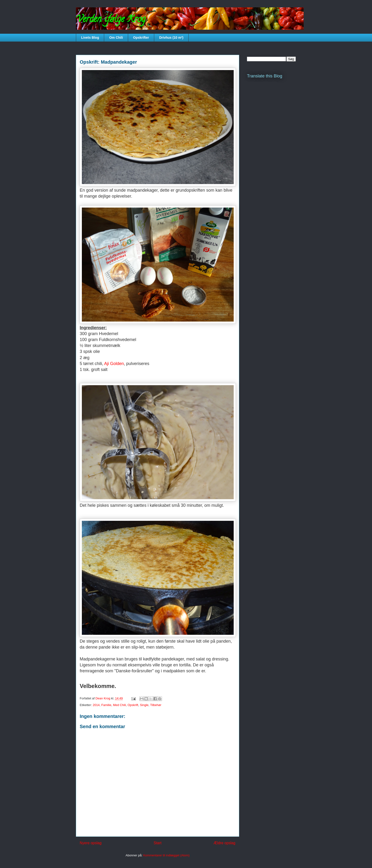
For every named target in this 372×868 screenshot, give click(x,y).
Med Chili (119, 705)
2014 (96, 705)
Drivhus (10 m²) (171, 38)
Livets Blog (90, 38)
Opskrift (133, 705)
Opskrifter (141, 38)
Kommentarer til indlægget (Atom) (166, 855)
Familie (106, 705)
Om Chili (116, 38)
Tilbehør (156, 705)
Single (144, 705)
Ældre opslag (224, 843)
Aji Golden (114, 364)
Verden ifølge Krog (111, 20)
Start (158, 843)
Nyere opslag (91, 843)
